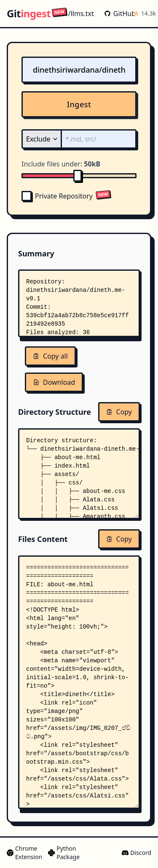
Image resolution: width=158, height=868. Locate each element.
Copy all (50, 356)
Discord (137, 853)
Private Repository (57, 196)
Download (54, 382)
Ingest (79, 104)
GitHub (117, 14)
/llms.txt (73, 13)
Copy (119, 412)
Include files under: (61, 164)
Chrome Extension (24, 853)
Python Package (63, 853)
